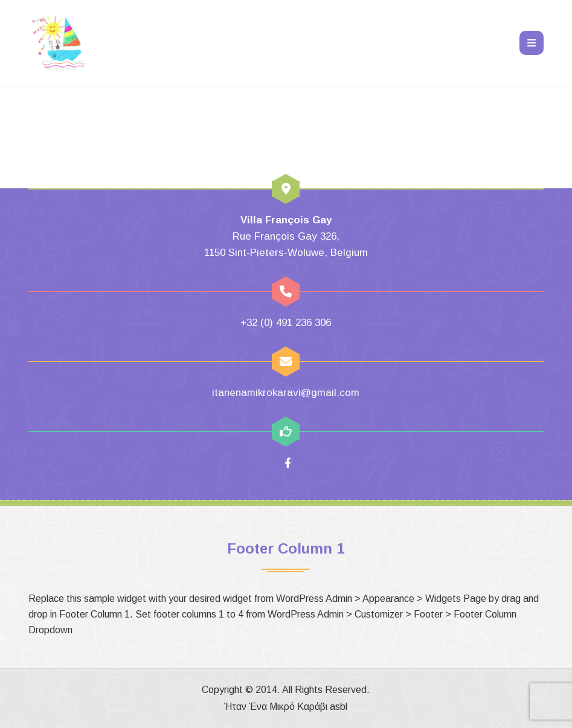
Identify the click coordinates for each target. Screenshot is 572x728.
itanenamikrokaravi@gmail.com (286, 393)
